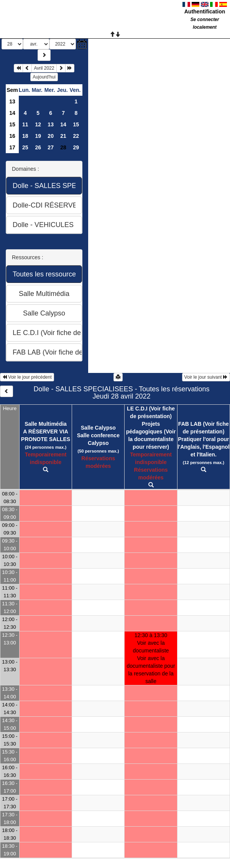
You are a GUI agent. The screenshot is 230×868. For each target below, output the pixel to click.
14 (12, 113)
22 (76, 136)
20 (51, 136)
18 (25, 136)
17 (12, 147)
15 (12, 124)
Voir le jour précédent (27, 377)
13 (12, 101)
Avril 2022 (44, 68)
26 (38, 147)
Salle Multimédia (46, 424)
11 (25, 124)
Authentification (205, 11)
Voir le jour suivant (206, 377)
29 (76, 147)
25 (25, 147)
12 (38, 124)
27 (51, 147)
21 (63, 136)
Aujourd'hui (44, 77)
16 (12, 136)
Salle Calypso (98, 428)
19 (38, 136)
